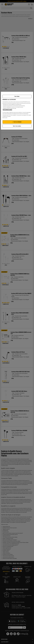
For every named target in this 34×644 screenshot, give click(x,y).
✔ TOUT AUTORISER (17, 122)
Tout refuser (17, 96)
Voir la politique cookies (7, 110)
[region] (17, 111)
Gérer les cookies (17, 126)
